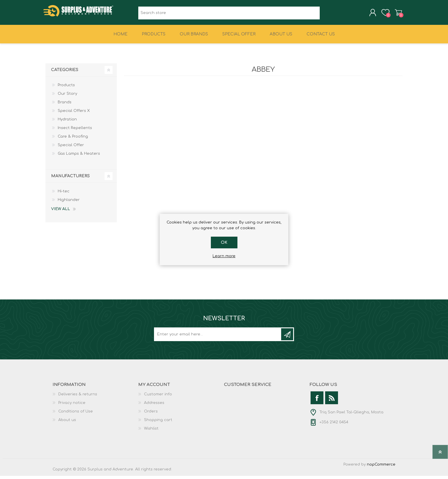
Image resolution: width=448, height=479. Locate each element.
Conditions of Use (76, 414)
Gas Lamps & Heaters (79, 157)
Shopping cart (396, 14)
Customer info (158, 397)
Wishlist (151, 432)
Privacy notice (72, 406)
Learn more (224, 256)
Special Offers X (74, 114)
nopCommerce (381, 468)
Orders (151, 414)
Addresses (154, 406)
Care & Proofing (73, 140)
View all (61, 212)
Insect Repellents (75, 131)
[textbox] (229, 14)
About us (67, 423)
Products (66, 88)
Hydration (67, 122)
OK (224, 242)
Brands (65, 105)
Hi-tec (64, 194)
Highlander (69, 203)
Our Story (67, 97)
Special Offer (71, 148)
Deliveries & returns (78, 397)
